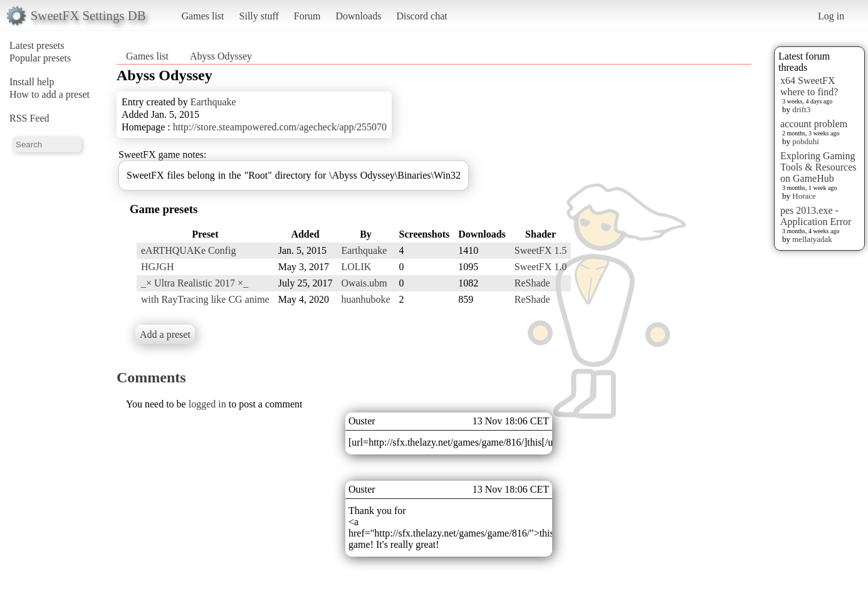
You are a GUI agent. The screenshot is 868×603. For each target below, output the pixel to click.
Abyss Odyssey (221, 56)
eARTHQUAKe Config (188, 250)
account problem (814, 124)
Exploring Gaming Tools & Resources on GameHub (818, 167)
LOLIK (356, 267)
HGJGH (157, 267)
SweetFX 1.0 (541, 267)
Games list (203, 16)
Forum (307, 16)
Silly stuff (259, 16)
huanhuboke (365, 299)
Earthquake (213, 102)
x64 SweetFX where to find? (809, 86)
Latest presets (37, 45)
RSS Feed (29, 118)
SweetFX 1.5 (541, 250)
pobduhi (806, 141)
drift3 (801, 109)
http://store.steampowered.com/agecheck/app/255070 (280, 127)
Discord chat (421, 16)
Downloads (358, 16)
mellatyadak (812, 239)
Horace (804, 196)
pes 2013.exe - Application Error (816, 216)
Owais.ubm (364, 283)
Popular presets (40, 58)
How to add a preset (50, 94)
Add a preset (165, 334)
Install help (32, 82)
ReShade (532, 283)
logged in (207, 404)
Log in (831, 16)
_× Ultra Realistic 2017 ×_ (195, 283)
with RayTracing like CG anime (205, 299)
